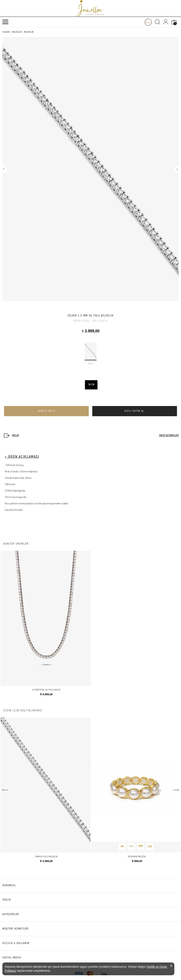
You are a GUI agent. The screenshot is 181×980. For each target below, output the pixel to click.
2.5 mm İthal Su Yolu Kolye (46, 690)
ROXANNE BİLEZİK (137, 857)
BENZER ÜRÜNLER (16, 544)
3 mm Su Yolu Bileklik (46, 857)
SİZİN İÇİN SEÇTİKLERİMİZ (23, 711)
